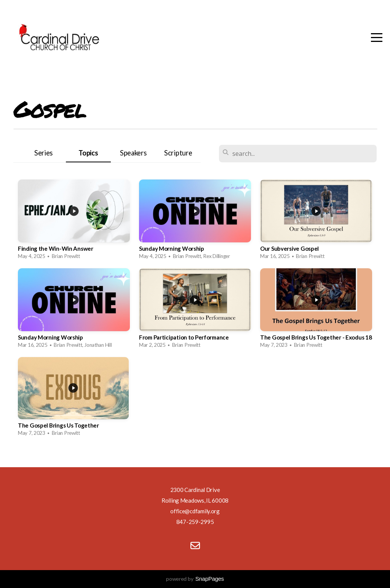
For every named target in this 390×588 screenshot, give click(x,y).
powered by (195, 579)
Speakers (133, 153)
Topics (88, 153)
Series (43, 153)
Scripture (178, 153)
